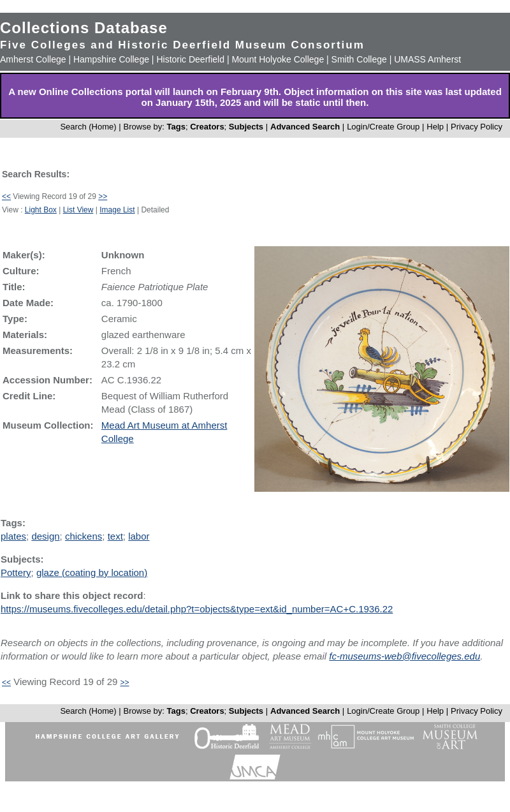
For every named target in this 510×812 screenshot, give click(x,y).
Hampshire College (111, 59)
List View (78, 210)
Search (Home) (88, 127)
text (115, 536)
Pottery (16, 572)
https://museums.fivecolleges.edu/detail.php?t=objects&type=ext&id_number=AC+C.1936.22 (197, 609)
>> (103, 196)
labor (139, 536)
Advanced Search (305, 127)
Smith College (359, 59)
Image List (117, 210)
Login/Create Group (384, 127)
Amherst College (33, 59)
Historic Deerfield (190, 59)
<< (6, 196)
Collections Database (84, 28)
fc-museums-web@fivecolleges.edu (404, 656)
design (45, 536)
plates (13, 536)
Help (435, 127)
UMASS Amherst (427, 59)
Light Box (41, 210)
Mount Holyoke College (278, 59)
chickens (84, 536)
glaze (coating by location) (92, 572)
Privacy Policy (477, 127)
